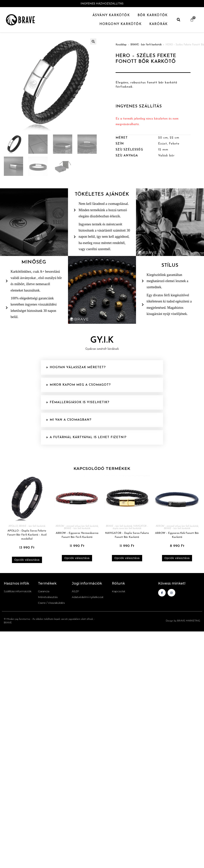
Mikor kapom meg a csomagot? (80, 385)
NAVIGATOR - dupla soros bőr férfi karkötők (130, 527)
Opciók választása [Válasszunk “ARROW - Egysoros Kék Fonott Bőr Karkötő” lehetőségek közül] (177, 558)
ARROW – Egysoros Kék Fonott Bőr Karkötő (177, 535)
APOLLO (13, 526)
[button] (179, 20)
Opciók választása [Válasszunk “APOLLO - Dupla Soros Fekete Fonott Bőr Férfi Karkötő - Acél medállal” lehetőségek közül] (27, 560)
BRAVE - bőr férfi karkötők (146, 45)
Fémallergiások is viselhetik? (79, 402)
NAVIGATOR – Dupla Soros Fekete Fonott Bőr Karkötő (127, 535)
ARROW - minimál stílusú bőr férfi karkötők (77, 526)
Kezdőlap (121, 45)
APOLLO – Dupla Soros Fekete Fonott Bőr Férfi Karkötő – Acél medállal (27, 535)
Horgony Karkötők (120, 24)
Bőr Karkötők (153, 15)
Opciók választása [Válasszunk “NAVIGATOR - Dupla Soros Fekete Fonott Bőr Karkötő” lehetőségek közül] (127, 558)
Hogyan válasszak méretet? (78, 367)
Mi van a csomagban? (71, 420)
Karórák (158, 24)
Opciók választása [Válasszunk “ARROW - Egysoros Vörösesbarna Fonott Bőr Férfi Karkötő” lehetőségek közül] (77, 558)
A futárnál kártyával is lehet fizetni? (88, 437)
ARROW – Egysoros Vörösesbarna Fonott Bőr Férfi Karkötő (77, 535)
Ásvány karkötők (111, 15)
